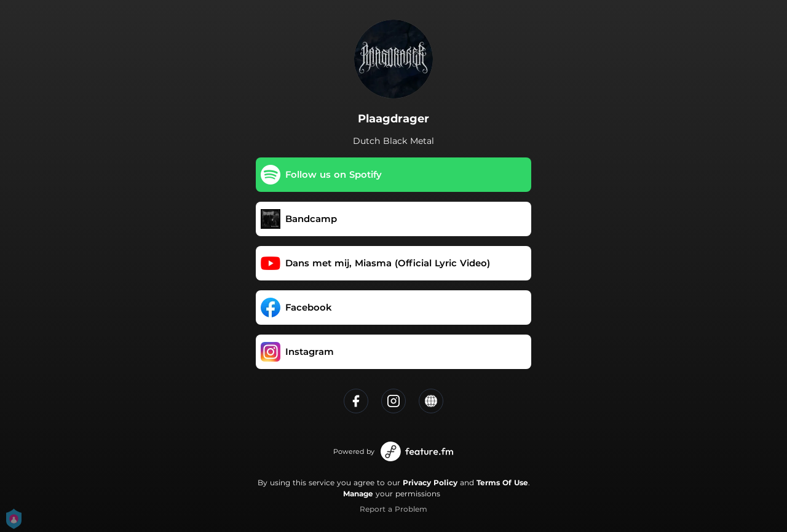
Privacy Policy (430, 482)
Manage (358, 494)
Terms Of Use (502, 482)
